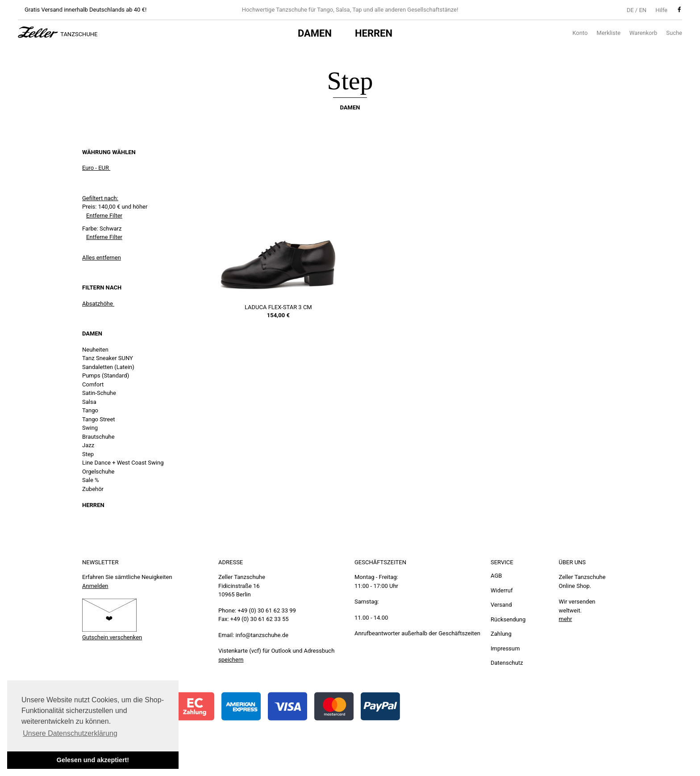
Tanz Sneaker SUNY (108, 358)
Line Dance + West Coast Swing (123, 463)
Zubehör (93, 489)
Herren (374, 33)
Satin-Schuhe (99, 393)
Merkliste (608, 33)
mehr (566, 619)
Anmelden (95, 586)
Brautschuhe (98, 437)
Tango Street (99, 419)
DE (630, 10)
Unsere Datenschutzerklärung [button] (70, 733)
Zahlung (501, 634)
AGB (496, 576)
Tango (90, 410)
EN (643, 10)
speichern (231, 660)
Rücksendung (508, 619)
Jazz (88, 445)
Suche (674, 33)
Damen (315, 33)
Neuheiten (95, 350)
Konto (580, 33)
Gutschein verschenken (112, 637)
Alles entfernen (102, 258)
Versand (501, 605)
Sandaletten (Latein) (108, 367)
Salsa (89, 402)
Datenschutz (507, 663)
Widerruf (502, 590)
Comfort (93, 384)
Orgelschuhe (98, 472)
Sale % (91, 480)
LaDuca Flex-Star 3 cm (278, 307)
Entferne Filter (104, 216)
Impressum (505, 648)
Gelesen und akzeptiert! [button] (93, 760)
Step (88, 454)
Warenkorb (643, 33)
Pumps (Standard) (106, 375)
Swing (90, 428)
